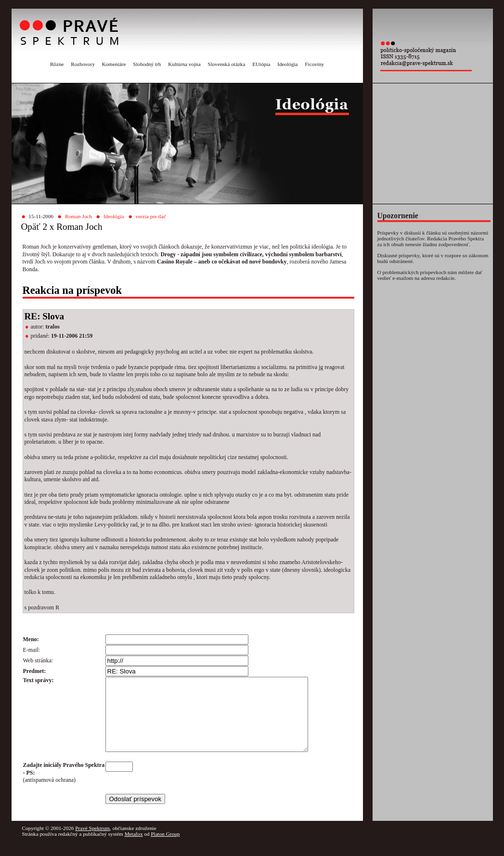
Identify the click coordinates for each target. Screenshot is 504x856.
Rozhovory (83, 64)
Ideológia (287, 64)
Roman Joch (78, 216)
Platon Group (165, 848)
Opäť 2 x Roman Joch (62, 227)
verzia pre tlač (151, 216)
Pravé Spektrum (92, 843)
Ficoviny (314, 64)
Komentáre (114, 64)
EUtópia (261, 64)
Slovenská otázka (226, 64)
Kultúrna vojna (184, 64)
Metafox (134, 848)
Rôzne (57, 64)
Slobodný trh (147, 64)
